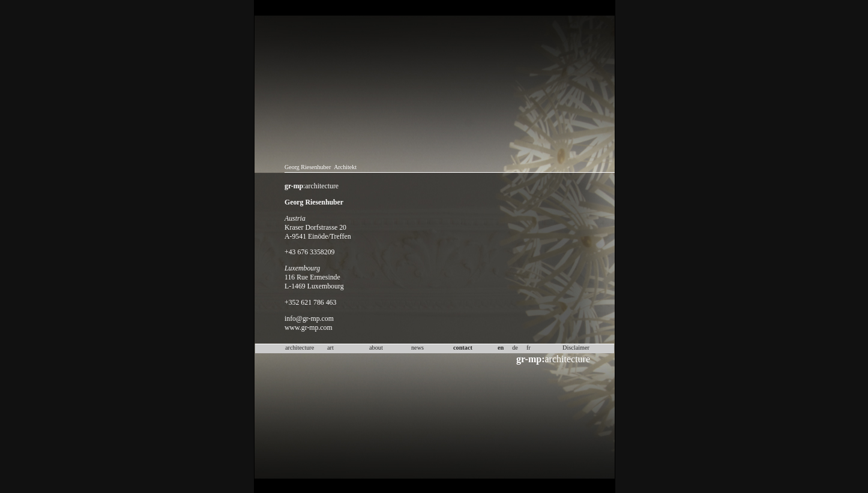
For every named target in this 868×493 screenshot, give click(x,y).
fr (529, 348)
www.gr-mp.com (309, 327)
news (417, 348)
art (330, 348)
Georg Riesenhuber (308, 167)
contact (463, 348)
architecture (553, 359)
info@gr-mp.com (309, 318)
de (515, 348)
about (376, 348)
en (501, 348)
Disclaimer (576, 348)
